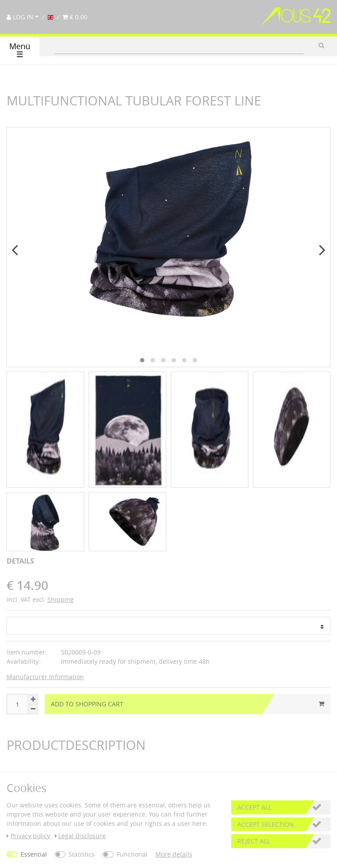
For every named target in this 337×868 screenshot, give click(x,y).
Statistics (82, 854)
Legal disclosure (81, 836)
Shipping (61, 529)
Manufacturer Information (45, 607)
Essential (34, 854)
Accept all (255, 807)
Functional (132, 854)
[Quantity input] (17, 634)
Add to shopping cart (188, 634)
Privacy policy (29, 836)
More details (174, 854)
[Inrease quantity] (33, 629)
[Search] (321, 45)
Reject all (254, 841)
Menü (20, 50)
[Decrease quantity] (33, 639)
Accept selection (266, 824)
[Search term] (179, 45)
